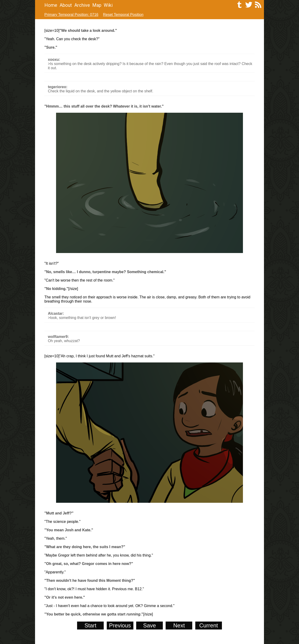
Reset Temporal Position (123, 15)
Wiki (108, 5)
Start (91, 625)
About (66, 5)
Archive (82, 5)
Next (179, 625)
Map (97, 5)
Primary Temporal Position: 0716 (71, 15)
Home (51, 5)
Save (150, 625)
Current (209, 625)
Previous (120, 625)
